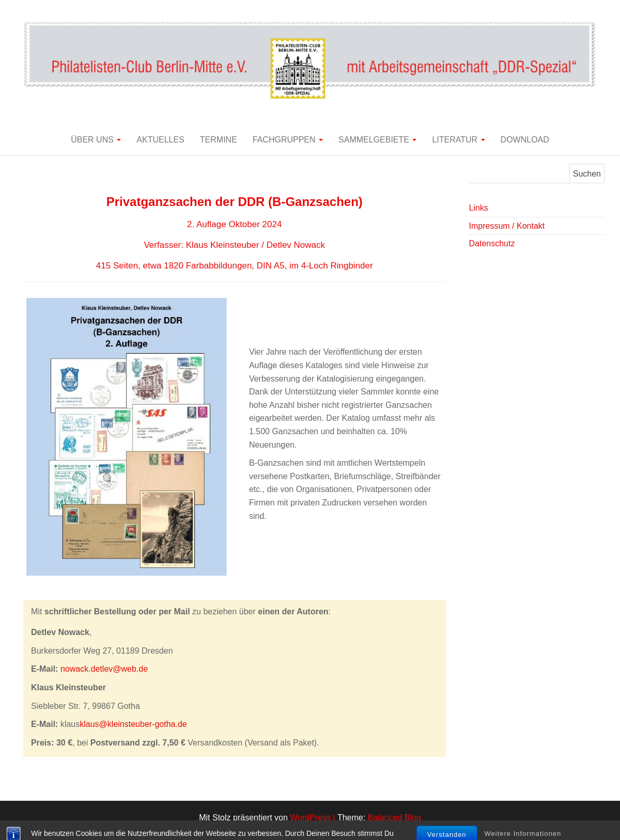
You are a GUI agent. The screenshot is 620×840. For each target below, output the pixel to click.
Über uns (96, 140)
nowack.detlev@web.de (104, 669)
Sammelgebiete (377, 140)
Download (525, 140)
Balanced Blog (394, 818)
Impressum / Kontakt (507, 226)
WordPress (310, 818)
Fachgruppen (288, 140)
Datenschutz (492, 243)
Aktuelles (160, 140)
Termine (219, 140)
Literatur (458, 140)
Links (479, 208)
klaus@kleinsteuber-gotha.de (133, 724)
